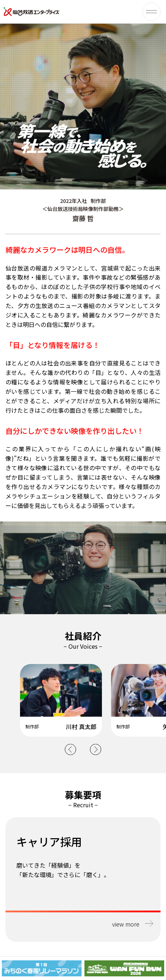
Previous (70, 749)
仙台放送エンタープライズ (32, 12)
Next (96, 749)
